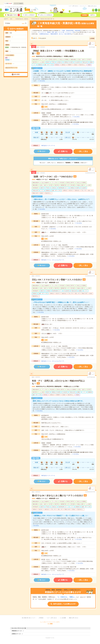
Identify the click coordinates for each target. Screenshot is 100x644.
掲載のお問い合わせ (92, 6)
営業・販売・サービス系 (58, 32)
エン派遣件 (8, 3)
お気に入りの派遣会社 (46, 15)
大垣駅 (63, 31)
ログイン (93, 15)
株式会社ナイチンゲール (48, 146)
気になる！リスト (14, 15)
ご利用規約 (41, 618)
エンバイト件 (18, 3)
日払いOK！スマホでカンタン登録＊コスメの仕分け (57, 280)
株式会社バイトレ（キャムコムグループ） (53, 260)
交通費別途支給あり (44, 34)
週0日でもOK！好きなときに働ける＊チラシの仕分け (58, 496)
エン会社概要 (63, 618)
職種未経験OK (54, 34)
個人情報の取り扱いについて (29, 618)
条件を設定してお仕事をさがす (64, 604)
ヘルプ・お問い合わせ (73, 6)
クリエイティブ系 (70, 32)
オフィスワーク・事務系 (44, 32)
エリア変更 (33, 10)
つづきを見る (41, 81)
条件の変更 (17, 74)
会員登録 (84, 15)
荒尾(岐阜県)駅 (70, 31)
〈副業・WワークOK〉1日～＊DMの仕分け (52, 177)
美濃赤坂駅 (78, 31)
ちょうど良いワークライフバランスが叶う (14, 7)
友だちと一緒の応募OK (65, 34)
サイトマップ (83, 6)
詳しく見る (84, 151)
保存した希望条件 (30, 15)
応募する (64, 151)
